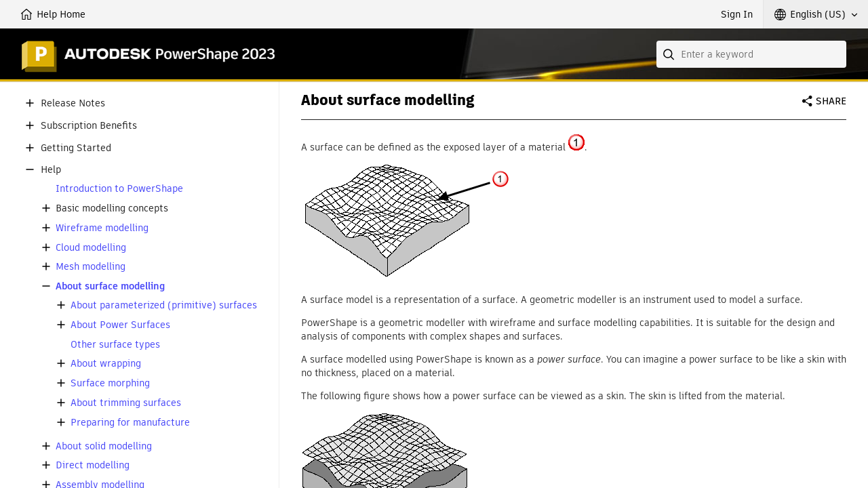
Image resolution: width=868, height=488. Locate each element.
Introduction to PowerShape (119, 189)
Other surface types (115, 345)
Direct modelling (93, 465)
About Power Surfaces (120, 325)
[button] (816, 14)
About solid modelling (104, 446)
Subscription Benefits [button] (89, 126)
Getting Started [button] (76, 148)
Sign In (737, 14)
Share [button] (831, 101)
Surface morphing (110, 383)
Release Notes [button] (73, 103)
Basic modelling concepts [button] (112, 208)
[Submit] (670, 54)
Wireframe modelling (102, 228)
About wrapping (106, 364)
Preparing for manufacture (130, 423)
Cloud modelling (91, 248)
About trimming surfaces (126, 403)
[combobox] (751, 54)
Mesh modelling (91, 267)
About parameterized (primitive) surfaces (164, 305)
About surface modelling (110, 286)
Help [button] (51, 170)
